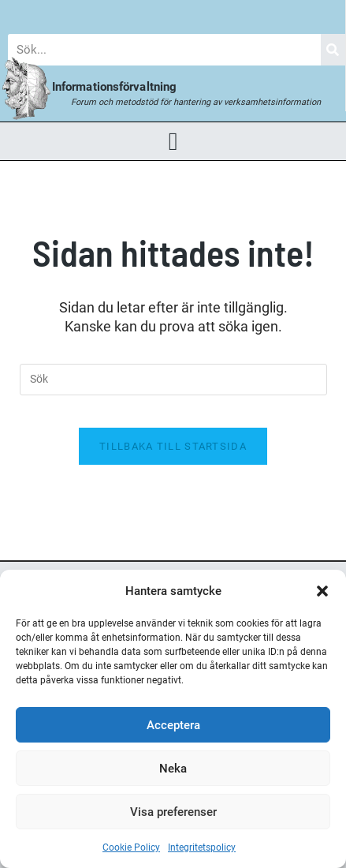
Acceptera (173, 725)
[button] (322, 591)
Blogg (32, 13)
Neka (173, 769)
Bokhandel (238, 13)
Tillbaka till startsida (173, 446)
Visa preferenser (173, 812)
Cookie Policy (131, 847)
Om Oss (313, 13)
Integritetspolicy (202, 847)
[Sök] (333, 50)
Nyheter (97, 13)
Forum (165, 13)
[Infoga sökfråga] (173, 380)
